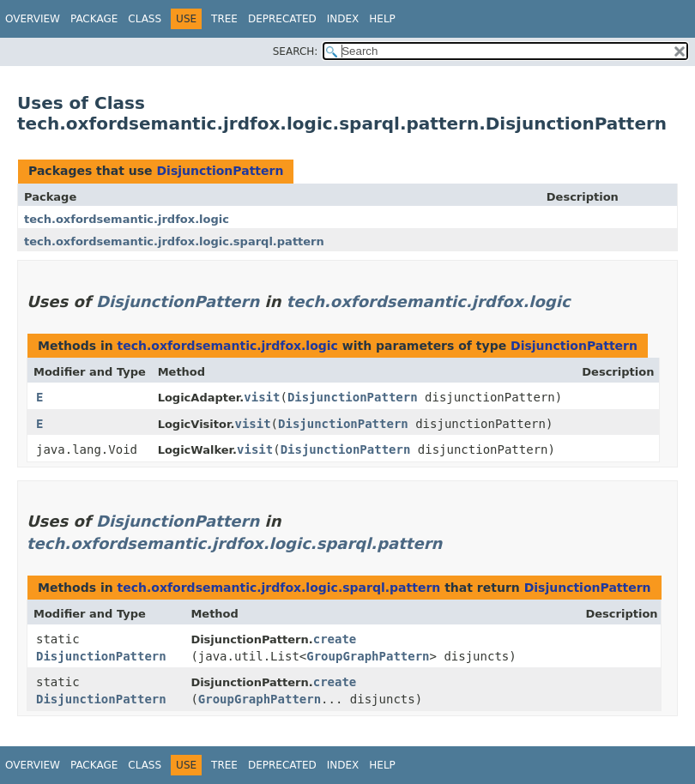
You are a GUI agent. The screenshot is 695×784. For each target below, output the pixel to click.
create (335, 639)
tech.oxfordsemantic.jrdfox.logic (127, 219)
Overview (33, 19)
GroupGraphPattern (368, 656)
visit (262, 397)
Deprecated (282, 19)
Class (145, 19)
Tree (224, 19)
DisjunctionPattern (220, 171)
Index (343, 19)
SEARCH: (296, 51)
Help (382, 19)
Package (94, 19)
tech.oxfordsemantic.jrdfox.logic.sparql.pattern (174, 241)
